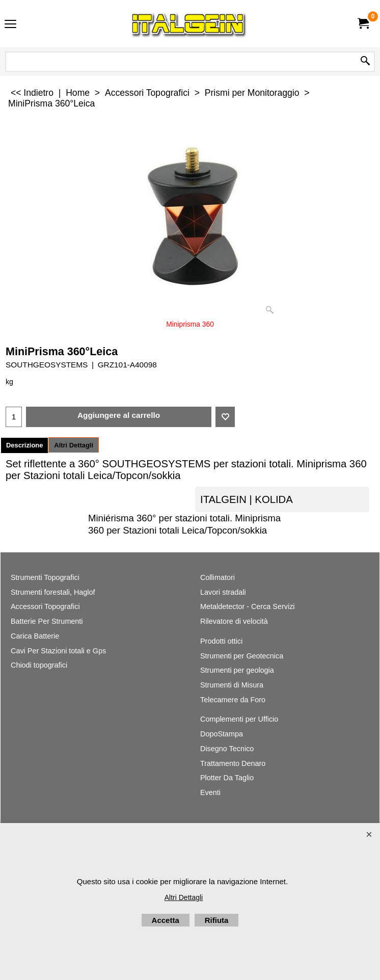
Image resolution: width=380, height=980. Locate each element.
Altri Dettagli (74, 445)
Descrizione (24, 445)
